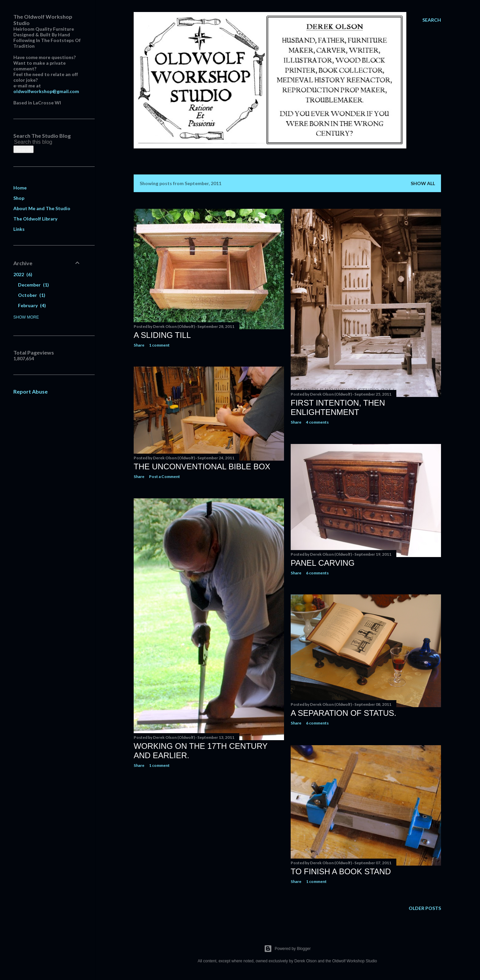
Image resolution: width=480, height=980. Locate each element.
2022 (23, 274)
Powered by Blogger (287, 949)
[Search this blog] (39, 142)
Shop (19, 198)
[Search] (432, 20)
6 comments (317, 573)
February (32, 305)
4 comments (317, 422)
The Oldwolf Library (35, 219)
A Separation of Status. (343, 713)
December (33, 285)
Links (19, 229)
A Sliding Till (162, 335)
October (32, 295)
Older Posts (425, 908)
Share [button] (139, 345)
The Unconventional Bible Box (202, 466)
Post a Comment (164, 476)
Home (20, 188)
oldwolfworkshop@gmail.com (46, 91)
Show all (423, 183)
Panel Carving (323, 563)
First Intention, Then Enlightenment (338, 407)
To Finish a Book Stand (341, 871)
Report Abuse (30, 391)
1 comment (159, 345)
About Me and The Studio (42, 208)
